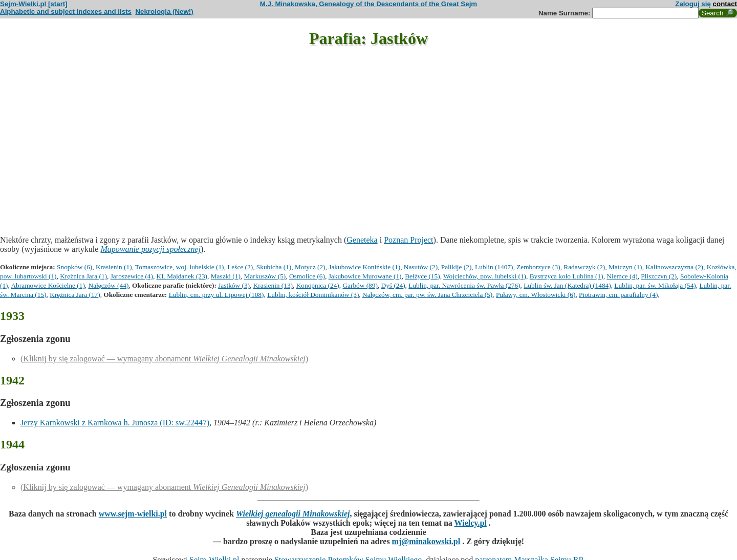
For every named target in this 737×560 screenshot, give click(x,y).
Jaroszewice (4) (132, 276)
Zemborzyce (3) (538, 267)
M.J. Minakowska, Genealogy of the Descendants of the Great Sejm (368, 4)
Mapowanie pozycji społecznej (150, 249)
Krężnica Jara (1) (83, 276)
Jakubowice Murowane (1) (365, 276)
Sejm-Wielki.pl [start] (34, 4)
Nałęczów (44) (109, 285)
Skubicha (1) (274, 267)
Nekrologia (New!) (164, 12)
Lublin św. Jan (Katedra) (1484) (567, 285)
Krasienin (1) (114, 267)
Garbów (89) (360, 285)
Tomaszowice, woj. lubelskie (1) (179, 267)
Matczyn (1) (625, 267)
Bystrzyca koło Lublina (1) (567, 276)
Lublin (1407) (494, 267)
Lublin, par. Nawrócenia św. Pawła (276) (464, 285)
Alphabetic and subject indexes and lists (66, 12)
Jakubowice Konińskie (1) (364, 267)
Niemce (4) (622, 276)
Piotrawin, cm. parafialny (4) (618, 295)
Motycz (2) (310, 267)
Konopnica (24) (318, 285)
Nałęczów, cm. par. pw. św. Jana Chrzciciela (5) (427, 295)
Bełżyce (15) (422, 276)
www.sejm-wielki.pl (133, 514)
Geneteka (362, 240)
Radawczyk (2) (584, 267)
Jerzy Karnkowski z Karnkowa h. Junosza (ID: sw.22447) (115, 423)
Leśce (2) (240, 267)
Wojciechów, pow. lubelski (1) (485, 276)
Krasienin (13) (273, 285)
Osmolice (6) (307, 276)
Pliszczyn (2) (659, 276)
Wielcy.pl (471, 523)
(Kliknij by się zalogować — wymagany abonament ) (164, 359)
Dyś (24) (393, 285)
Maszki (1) (226, 276)
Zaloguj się (693, 4)
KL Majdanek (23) (182, 276)
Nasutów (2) (421, 267)
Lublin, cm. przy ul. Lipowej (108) (216, 295)
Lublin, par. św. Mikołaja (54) (655, 285)
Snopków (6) (74, 267)
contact (725, 4)
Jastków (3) (234, 285)
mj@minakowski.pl (426, 541)
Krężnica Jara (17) (75, 295)
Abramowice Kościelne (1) (48, 285)
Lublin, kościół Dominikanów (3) (313, 295)
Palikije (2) (457, 267)
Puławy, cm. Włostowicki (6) (536, 295)
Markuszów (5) (265, 276)
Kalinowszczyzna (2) (674, 267)
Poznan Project (408, 240)
